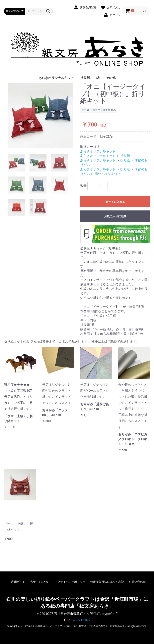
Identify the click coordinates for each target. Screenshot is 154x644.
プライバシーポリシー (71, 582)
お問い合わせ (137, 582)
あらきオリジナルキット (56, 78)
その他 (111, 78)
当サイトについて (41, 582)
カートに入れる (115, 202)
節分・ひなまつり (107, 174)
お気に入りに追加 (115, 216)
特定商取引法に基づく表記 (107, 582)
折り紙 (85, 78)
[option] (41, 116)
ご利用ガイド (17, 582)
